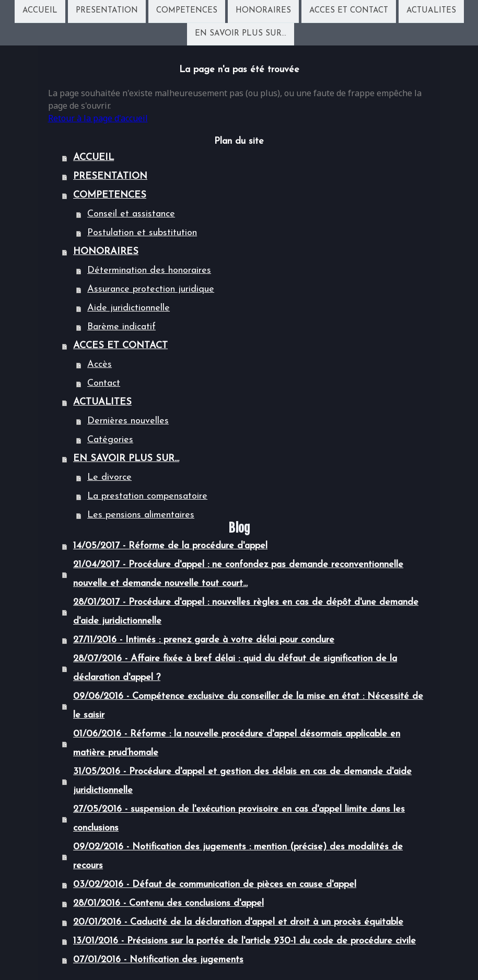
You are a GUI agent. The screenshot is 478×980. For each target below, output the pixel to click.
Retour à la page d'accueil (98, 118)
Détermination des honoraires (149, 270)
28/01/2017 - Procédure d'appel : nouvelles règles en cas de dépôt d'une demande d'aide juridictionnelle (246, 612)
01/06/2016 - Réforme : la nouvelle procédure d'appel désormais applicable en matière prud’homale (237, 743)
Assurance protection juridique (151, 289)
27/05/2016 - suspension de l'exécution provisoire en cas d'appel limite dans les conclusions (239, 819)
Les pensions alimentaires (141, 515)
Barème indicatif (121, 327)
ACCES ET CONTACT (349, 11)
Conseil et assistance (131, 214)
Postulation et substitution (142, 233)
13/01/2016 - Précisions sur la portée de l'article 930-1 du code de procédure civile (244, 941)
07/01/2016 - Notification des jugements (158, 960)
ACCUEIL (40, 11)
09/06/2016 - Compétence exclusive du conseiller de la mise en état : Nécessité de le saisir (248, 706)
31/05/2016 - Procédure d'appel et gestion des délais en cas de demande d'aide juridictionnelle (242, 781)
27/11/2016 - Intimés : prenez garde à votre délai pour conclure (204, 640)
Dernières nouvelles (128, 421)
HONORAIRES (263, 11)
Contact (104, 383)
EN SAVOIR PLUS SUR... (241, 35)
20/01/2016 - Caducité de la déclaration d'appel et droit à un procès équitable (238, 922)
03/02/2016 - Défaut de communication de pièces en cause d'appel (215, 885)
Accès (100, 365)
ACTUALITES (431, 11)
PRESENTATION (107, 11)
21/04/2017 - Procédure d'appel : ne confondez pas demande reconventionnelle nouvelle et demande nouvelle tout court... (238, 574)
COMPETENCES (187, 11)
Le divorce (109, 477)
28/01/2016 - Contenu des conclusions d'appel (168, 903)
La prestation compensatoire (147, 496)
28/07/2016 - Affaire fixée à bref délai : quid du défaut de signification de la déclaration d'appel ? (235, 668)
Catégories (110, 440)
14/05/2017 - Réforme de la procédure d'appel (170, 546)
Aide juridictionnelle (129, 308)
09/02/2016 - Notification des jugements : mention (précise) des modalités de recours (238, 856)
